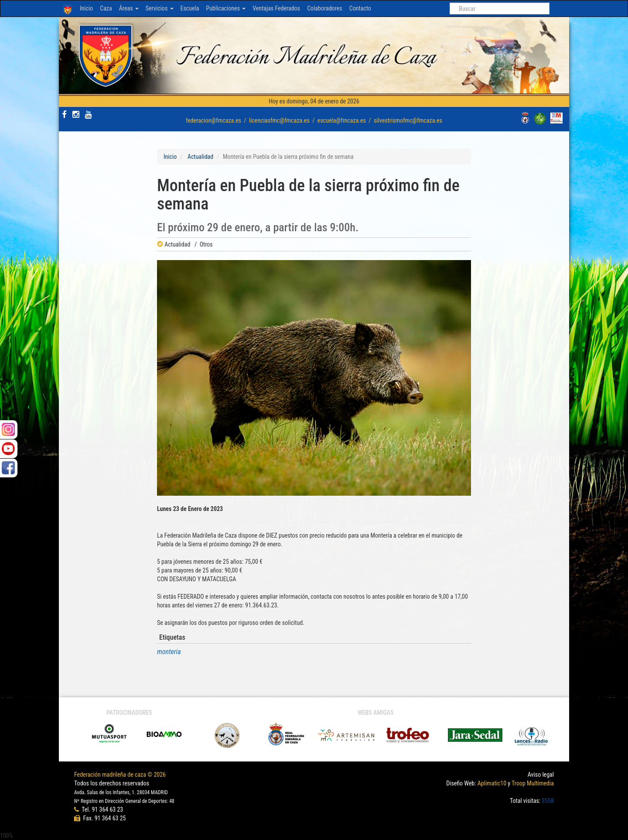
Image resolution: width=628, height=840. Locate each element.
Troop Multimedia (533, 783)
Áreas (129, 8)
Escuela (190, 8)
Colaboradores (325, 8)
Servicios (160, 8)
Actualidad (200, 157)
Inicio (86, 8)
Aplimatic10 (492, 783)
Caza (106, 8)
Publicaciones (226, 8)
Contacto (360, 8)
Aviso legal (541, 775)
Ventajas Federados (276, 8)
